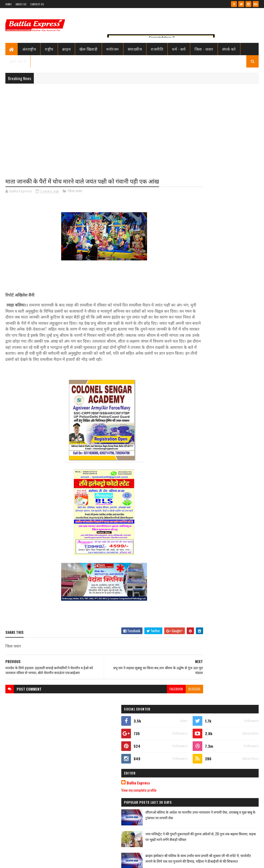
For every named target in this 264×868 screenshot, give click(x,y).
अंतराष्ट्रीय (29, 49)
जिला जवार (75, 192)
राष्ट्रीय (49, 49)
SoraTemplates (25, 861)
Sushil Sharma (62, 861)
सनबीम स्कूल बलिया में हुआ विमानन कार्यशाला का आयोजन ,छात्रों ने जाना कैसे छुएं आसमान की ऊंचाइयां (232, 669)
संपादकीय (135, 49)
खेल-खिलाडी (88, 49)
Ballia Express (200, 254)
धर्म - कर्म (179, 49)
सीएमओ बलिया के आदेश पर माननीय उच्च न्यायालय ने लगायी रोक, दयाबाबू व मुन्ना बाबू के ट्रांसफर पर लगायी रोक (231, 289)
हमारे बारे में (18, 61)
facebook (147, 707)
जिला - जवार (204, 49)
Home (8, 4)
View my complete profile (200, 261)
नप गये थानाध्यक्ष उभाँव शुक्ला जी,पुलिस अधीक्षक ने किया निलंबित (232, 364)
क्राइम (67, 49)
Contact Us (37, 4)
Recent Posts (202, 384)
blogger (165, 707)
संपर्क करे (229, 49)
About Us (21, 4)
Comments (240, 384)
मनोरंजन (113, 49)
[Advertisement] (132, 126)
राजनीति (157, 49)
